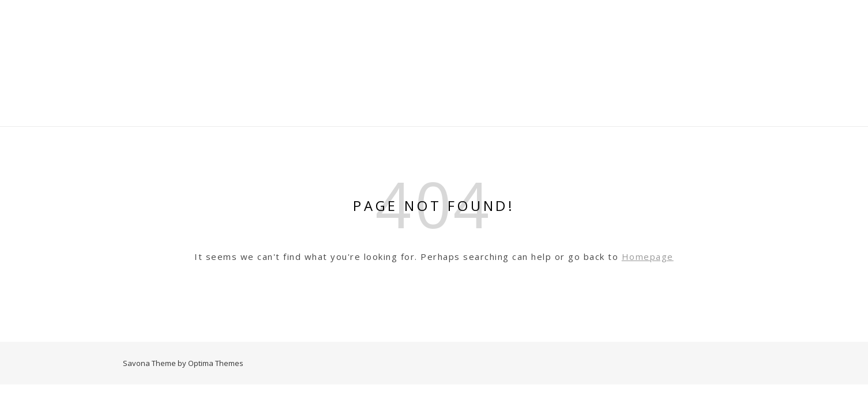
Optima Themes (216, 363)
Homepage (648, 256)
